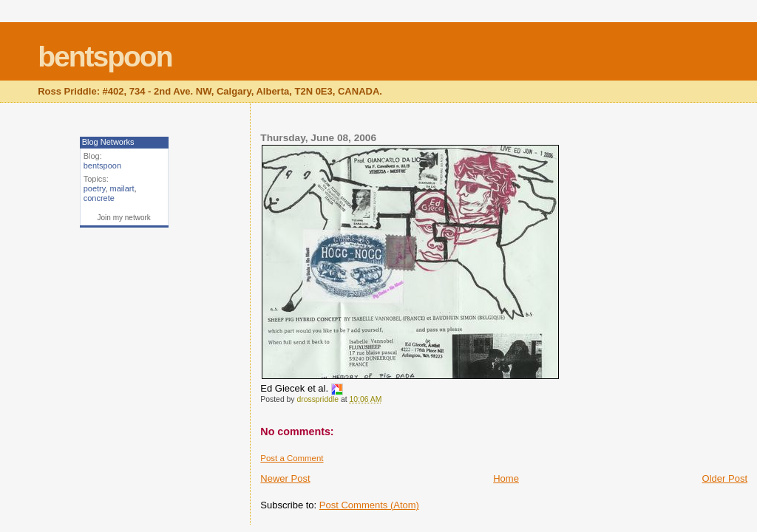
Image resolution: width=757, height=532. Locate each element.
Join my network (124, 218)
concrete (99, 198)
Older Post (725, 478)
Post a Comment (292, 458)
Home (506, 478)
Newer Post (285, 478)
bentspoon (105, 57)
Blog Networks (108, 142)
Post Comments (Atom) (369, 505)
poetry (95, 188)
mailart (122, 188)
